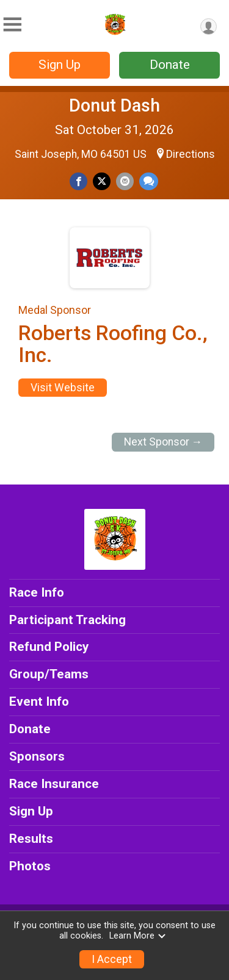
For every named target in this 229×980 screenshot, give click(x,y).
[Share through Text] (149, 181)
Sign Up (60, 65)
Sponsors (37, 756)
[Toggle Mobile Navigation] (12, 25)
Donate (170, 65)
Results (31, 839)
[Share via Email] (125, 181)
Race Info (37, 592)
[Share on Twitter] (102, 181)
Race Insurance (54, 784)
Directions (191, 154)
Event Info (39, 701)
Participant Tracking (67, 620)
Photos (30, 866)
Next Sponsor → (163, 442)
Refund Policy (49, 647)
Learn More (138, 936)
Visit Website (63, 388)
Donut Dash (114, 105)
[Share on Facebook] (78, 181)
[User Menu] (209, 27)
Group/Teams (49, 674)
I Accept (112, 959)
